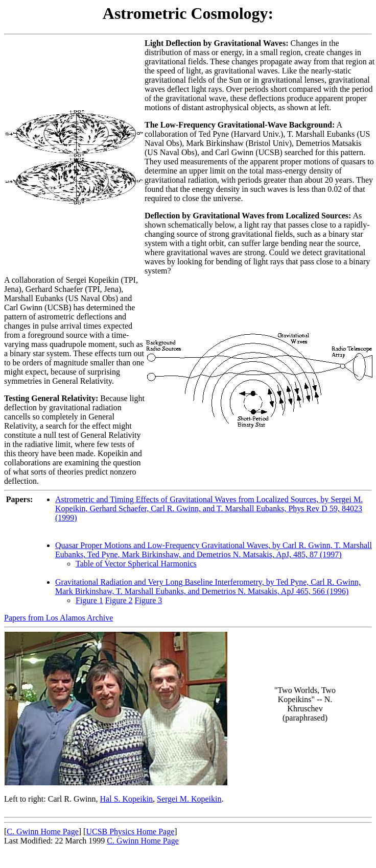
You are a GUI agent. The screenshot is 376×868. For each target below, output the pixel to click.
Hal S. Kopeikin (127, 799)
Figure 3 (149, 600)
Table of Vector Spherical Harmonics (136, 564)
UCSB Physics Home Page (130, 832)
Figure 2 (119, 600)
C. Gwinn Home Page (42, 832)
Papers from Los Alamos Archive (58, 618)
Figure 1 (89, 600)
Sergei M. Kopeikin (189, 799)
